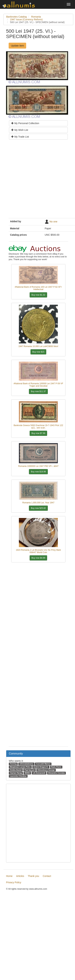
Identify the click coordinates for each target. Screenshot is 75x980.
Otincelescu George (46, 770)
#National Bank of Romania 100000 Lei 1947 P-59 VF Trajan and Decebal (38, 385)
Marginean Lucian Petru (20, 767)
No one (53, 221)
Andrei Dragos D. (41, 767)
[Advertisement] (37, 180)
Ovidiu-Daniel (16, 770)
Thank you (33, 876)
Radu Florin (56, 767)
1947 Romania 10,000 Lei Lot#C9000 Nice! (38, 346)
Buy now (38, 295)
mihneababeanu (26, 764)
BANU (27, 773)
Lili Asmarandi (39, 773)
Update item (17, 46)
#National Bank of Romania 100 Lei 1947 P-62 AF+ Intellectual (38, 288)
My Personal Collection (25, 123)
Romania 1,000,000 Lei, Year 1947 (38, 503)
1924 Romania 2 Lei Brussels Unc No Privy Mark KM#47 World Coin (38, 551)
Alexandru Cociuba (56, 773)
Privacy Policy (14, 882)
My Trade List (20, 137)
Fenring (13, 764)
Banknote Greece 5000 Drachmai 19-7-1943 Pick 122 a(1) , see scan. (38, 427)
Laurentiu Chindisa (18, 776)
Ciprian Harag (16, 773)
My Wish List (20, 130)
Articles (20, 876)
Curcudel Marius (43, 764)
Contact (47, 876)
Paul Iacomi (29, 770)
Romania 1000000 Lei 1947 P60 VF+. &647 (38, 466)
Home (9, 876)
